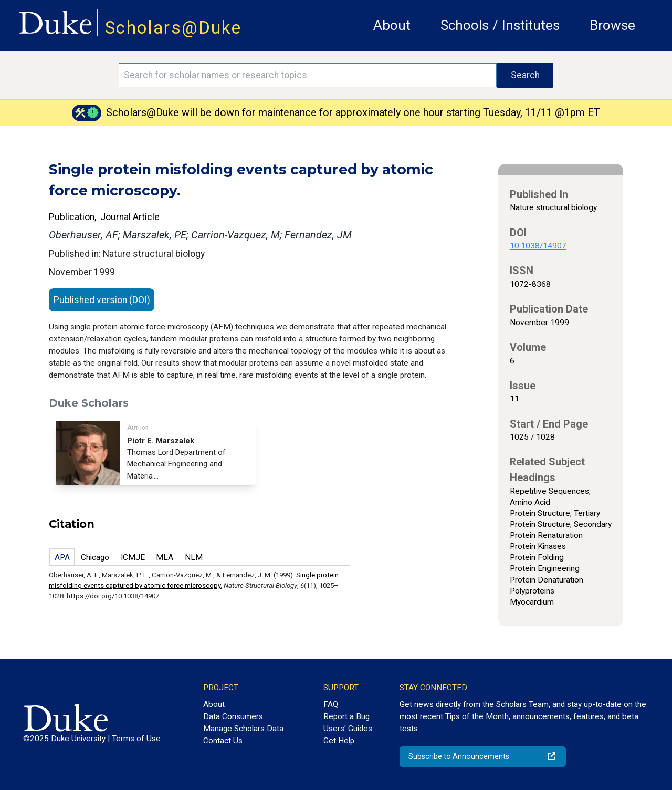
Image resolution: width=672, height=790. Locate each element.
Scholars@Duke (173, 28)
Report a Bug (346, 716)
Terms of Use (136, 739)
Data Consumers (233, 716)
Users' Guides (348, 729)
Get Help (339, 741)
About (392, 25)
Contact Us (223, 741)
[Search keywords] (308, 75)
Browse (612, 25)
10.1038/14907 (538, 246)
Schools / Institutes (500, 25)
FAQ (331, 704)
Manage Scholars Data (243, 729)
